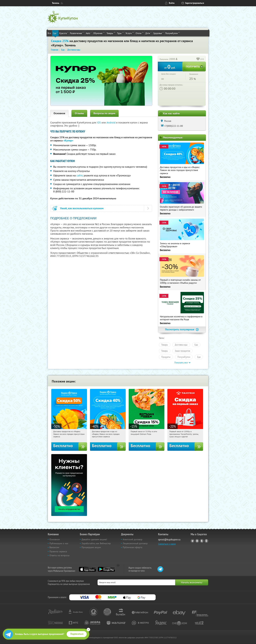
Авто (89, 33)
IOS (99, 122)
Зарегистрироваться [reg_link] (195, 3)
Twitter (202, 541)
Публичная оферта (132, 547)
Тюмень (56, 3)
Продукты (166, 357)
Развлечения (77, 33)
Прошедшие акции (91, 547)
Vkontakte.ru (197, 541)
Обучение (99, 33)
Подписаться (77, 634)
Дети (148, 33)
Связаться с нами (167, 544)
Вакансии (54, 547)
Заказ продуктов (182, 351)
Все (49, 33)
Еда (55, 33)
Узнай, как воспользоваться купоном (82, 208)
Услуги (130, 33)
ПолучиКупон (173, 33)
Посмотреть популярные (182, 329)
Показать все (181, 363)
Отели (140, 33)
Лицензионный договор (135, 543)
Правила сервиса (58, 551)
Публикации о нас (59, 543)
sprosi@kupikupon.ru (169, 539)
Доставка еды (181, 345)
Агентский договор (133, 539)
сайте (80, 175)
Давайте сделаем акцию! (94, 539)
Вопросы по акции (104, 113)
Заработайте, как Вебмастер (96, 543)
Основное (59, 113)
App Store (87, 569)
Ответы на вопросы (59, 555)
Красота (64, 33)
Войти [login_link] (172, 3)
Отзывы (79, 113)
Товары (111, 33)
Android (111, 122)
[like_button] (198, 59)
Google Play (106, 569)
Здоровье (158, 33)
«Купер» (68, 140)
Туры (120, 33)
